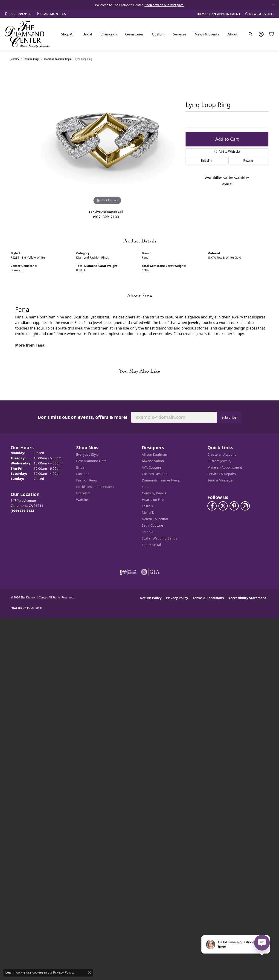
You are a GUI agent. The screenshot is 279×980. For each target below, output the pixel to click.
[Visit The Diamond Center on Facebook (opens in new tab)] (212, 506)
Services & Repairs (222, 474)
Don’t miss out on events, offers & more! (82, 417)
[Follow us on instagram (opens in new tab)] (245, 506)
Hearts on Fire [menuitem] (153, 500)
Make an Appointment (225, 467)
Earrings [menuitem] (83, 474)
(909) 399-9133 (106, 217)
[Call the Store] (22, 511)
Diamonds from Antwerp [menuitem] (161, 480)
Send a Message (220, 480)
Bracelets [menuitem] (83, 493)
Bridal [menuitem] (81, 467)
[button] (251, 34)
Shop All (68, 34)
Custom (158, 34)
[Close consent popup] (90, 973)
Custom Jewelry (219, 461)
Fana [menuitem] (146, 487)
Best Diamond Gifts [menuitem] (91, 461)
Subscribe (229, 417)
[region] (107, 137)
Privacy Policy (177, 598)
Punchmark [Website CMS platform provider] (35, 608)
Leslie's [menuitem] (147, 506)
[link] (18, 14)
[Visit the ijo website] (128, 572)
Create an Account (222, 454)
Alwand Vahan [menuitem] (153, 461)
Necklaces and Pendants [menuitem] (95, 487)
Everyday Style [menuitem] (87, 454)
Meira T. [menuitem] (148, 512)
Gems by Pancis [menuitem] (154, 493)
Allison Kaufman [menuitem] (154, 454)
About (232, 34)
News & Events (207, 34)
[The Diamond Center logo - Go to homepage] (28, 34)
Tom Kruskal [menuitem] (151, 545)
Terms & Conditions (208, 598)
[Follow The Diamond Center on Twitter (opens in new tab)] (223, 506)
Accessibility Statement (247, 598)
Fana (145, 257)
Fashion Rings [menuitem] (87, 480)
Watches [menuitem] (83, 500)
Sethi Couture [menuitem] (152, 525)
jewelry (15, 59)
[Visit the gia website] (150, 572)
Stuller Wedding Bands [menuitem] (159, 538)
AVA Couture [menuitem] (151, 467)
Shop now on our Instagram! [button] (164, 5)
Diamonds (109, 34)
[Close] (273, 5)
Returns (248, 161)
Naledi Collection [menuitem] (155, 519)
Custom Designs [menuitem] (154, 474)
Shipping (206, 161)
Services (180, 34)
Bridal (87, 34)
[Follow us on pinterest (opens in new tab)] (234, 506)
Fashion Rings (32, 59)
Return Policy (151, 598)
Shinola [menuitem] (148, 532)
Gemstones (134, 34)
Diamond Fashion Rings (57, 59)
